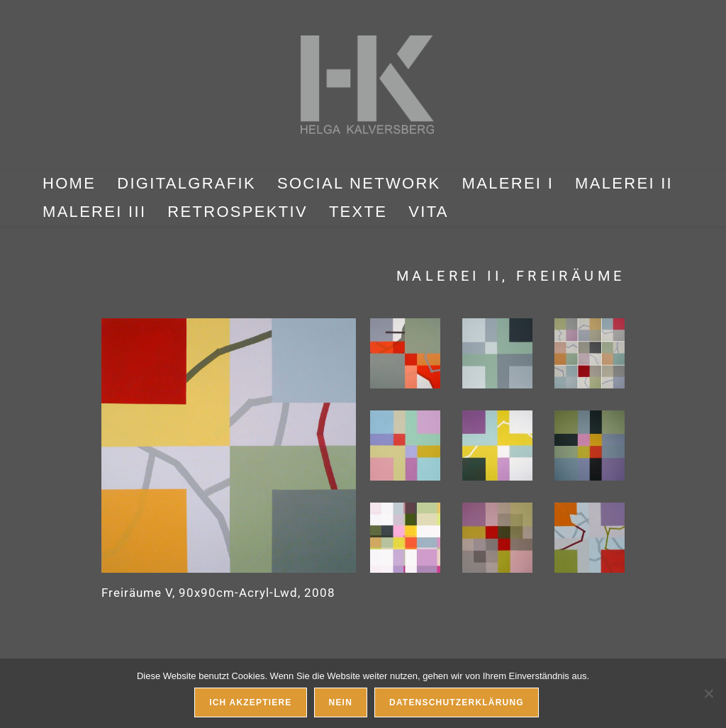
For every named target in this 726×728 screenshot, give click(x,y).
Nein (341, 702)
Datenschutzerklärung (457, 702)
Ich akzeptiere (250, 702)
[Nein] (708, 693)
